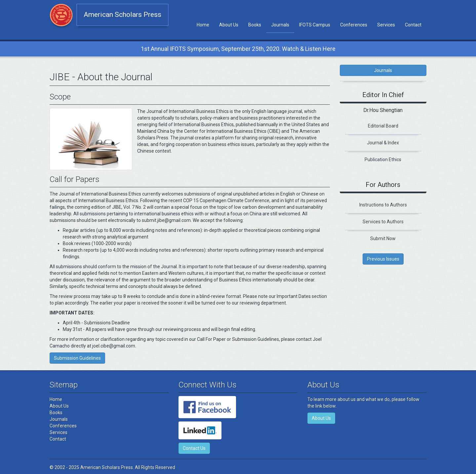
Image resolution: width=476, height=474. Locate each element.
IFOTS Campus (315, 25)
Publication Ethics (383, 160)
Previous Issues (383, 259)
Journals (280, 25)
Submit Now (383, 238)
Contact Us (194, 448)
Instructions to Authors (383, 205)
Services (386, 25)
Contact (413, 25)
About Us (229, 25)
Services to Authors (383, 222)
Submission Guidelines (77, 358)
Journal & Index (383, 143)
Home (203, 25)
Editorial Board (383, 126)
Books (255, 25)
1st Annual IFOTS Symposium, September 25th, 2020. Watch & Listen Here (238, 49)
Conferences (354, 25)
